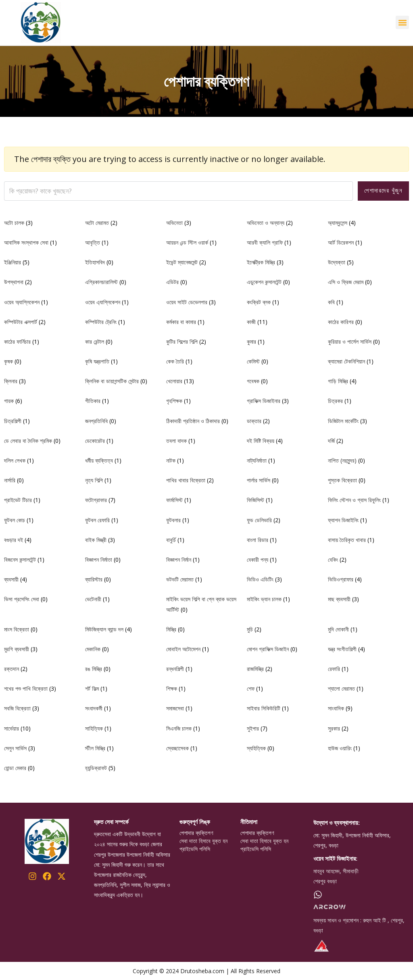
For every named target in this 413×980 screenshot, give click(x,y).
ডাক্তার (254, 421)
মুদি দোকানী (338, 629)
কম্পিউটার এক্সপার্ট (21, 322)
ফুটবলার (173, 520)
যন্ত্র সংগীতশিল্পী (342, 649)
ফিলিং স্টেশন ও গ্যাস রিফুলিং (354, 500)
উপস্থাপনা (14, 282)
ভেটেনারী (93, 599)
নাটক (171, 460)
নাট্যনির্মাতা (257, 460)
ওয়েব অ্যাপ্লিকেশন (22, 302)
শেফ (251, 688)
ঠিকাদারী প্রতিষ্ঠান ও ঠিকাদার (193, 421)
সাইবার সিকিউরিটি (264, 708)
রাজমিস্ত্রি (255, 669)
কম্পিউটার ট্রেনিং (101, 322)
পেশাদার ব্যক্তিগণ (196, 833)
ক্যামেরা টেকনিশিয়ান (346, 361)
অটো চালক (14, 223)
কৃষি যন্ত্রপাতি (97, 361)
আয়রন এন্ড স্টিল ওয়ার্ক (187, 242)
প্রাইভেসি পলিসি (195, 849)
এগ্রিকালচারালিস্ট (101, 282)
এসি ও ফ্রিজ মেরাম (346, 282)
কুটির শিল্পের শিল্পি (182, 342)
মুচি (250, 629)
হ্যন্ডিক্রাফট (96, 768)
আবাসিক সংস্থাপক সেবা (26, 242)
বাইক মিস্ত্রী (96, 540)
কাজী (251, 322)
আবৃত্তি (93, 242)
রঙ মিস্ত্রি (94, 669)
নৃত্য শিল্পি (94, 480)
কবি (331, 302)
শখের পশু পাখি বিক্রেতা (26, 688)
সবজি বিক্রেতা (17, 708)
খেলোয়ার (174, 381)
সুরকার (334, 728)
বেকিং (333, 560)
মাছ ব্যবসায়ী (339, 599)
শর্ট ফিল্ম (92, 688)
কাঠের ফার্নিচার (17, 342)
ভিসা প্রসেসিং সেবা (22, 599)
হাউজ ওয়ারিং (340, 748)
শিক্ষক (172, 688)
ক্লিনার (11, 381)
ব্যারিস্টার (94, 579)
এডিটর (172, 282)
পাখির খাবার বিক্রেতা (186, 480)
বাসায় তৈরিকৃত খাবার (347, 540)
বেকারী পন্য (258, 560)
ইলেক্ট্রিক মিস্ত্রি (261, 262)
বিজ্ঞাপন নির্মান (179, 560)
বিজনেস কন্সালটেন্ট (20, 560)
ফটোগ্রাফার (96, 500)
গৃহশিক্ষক (174, 401)
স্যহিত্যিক (256, 748)
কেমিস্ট (253, 361)
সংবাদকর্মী (94, 708)
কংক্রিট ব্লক (259, 302)
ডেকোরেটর (95, 441)
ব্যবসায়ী (11, 579)
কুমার (251, 342)
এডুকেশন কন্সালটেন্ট (264, 282)
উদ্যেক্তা (337, 262)
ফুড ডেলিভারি (259, 520)
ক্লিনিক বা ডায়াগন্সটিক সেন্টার (112, 381)
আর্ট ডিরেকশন (341, 242)
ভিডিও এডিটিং (260, 579)
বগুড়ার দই (14, 540)
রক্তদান (11, 669)
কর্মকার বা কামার (181, 322)
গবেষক (253, 381)
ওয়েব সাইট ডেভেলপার (187, 302)
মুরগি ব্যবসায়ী (17, 649)
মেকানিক (93, 649)
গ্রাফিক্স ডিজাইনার (264, 401)
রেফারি (334, 669)
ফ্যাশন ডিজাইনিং (343, 520)
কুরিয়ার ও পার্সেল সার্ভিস (350, 342)
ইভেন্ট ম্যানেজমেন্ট (182, 262)
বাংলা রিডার (258, 540)
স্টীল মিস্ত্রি (95, 748)
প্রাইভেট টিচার (18, 500)
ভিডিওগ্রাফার (341, 579)
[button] (402, 22)
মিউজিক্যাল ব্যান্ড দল (104, 629)
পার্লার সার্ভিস (259, 480)
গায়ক (9, 401)
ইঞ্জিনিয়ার (13, 262)
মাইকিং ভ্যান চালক (264, 599)
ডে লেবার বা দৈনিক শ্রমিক (28, 441)
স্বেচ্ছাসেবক (177, 748)
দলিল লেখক (15, 460)
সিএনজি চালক (179, 728)
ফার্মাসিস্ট (174, 500)
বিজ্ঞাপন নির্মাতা (99, 560)
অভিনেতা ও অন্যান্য (266, 223)
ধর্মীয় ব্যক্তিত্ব (99, 460)
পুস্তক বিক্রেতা (342, 480)
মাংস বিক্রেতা (17, 629)
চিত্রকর (335, 401)
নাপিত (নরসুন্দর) (342, 460)
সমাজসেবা (175, 708)
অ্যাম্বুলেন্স (338, 223)
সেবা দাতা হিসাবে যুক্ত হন (203, 841)
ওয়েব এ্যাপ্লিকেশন (103, 302)
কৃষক (8, 361)
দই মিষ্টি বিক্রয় (261, 441)
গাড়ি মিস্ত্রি (338, 381)
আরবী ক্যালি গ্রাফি (265, 242)
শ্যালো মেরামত (341, 688)
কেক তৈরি (175, 361)
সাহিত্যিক (94, 728)
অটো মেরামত (97, 223)
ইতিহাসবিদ (95, 262)
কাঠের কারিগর (341, 322)
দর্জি (331, 441)
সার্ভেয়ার (11, 728)
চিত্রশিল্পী (13, 421)
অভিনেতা (174, 223)
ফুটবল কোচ (15, 520)
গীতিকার (93, 401)
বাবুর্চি (171, 540)
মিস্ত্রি (171, 629)
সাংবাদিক (336, 708)
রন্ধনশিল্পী (175, 669)
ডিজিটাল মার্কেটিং (343, 421)
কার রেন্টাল (95, 342)
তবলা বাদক (176, 441)
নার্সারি (10, 480)
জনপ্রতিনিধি (96, 421)
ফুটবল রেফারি (97, 520)
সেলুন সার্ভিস (15, 748)
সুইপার (253, 728)
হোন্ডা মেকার (15, 768)
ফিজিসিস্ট (256, 500)
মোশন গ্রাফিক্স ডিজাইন (268, 649)
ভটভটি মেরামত (180, 579)
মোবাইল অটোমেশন (183, 649)
